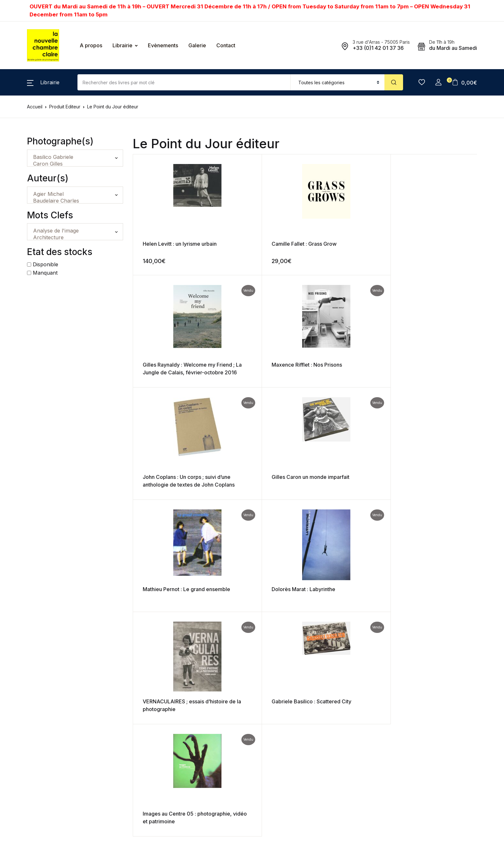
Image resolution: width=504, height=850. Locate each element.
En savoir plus (195, 783)
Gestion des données (280, 739)
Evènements (163, 45)
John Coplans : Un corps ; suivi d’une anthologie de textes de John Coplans (173, 372)
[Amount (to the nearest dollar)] (184, 82)
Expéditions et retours (280, 713)
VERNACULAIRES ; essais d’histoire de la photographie (173, 485)
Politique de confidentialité (285, 726)
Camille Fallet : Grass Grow (261, 244)
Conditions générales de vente (290, 701)
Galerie (197, 45)
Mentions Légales (275, 751)
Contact (226, 45)
